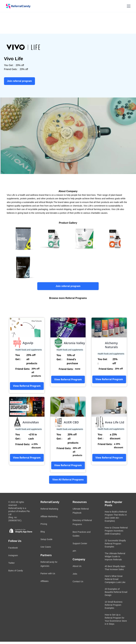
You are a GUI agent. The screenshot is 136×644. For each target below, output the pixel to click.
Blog (43, 532)
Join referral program (68, 286)
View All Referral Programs (68, 480)
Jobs (75, 574)
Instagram (13, 555)
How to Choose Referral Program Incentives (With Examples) (116, 531)
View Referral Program (27, 386)
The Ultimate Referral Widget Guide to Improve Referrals (115, 556)
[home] (17, 6)
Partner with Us (48, 573)
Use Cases (46, 547)
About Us (77, 566)
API (74, 551)
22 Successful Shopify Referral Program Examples (115, 544)
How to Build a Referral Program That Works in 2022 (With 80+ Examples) (116, 516)
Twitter (11, 563)
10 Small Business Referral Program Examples (114, 605)
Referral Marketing (49, 509)
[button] (128, 6)
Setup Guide (46, 539)
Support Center (80, 543)
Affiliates (45, 581)
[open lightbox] (22, 239)
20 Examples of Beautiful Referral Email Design (116, 592)
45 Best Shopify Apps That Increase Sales (115, 568)
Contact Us (78, 581)
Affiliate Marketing (49, 516)
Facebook (13, 548)
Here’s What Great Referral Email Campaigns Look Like (115, 579)
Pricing (44, 524)
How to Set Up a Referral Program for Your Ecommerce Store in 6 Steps (116, 619)
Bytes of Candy (16, 571)
